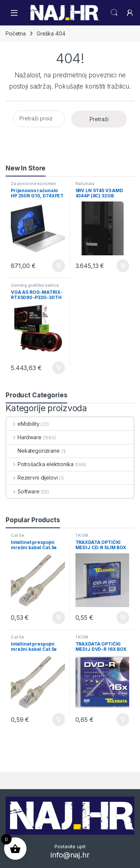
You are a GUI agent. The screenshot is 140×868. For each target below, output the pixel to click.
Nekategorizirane (33, 451)
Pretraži (99, 119)
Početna (16, 33)
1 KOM (82, 535)
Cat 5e (18, 535)
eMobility (23, 424)
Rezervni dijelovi (32, 478)
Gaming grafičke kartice (35, 285)
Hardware (24, 437)
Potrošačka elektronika (40, 464)
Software (23, 491)
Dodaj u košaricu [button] (59, 266)
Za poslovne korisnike (33, 184)
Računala (85, 184)
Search (114, 13)
